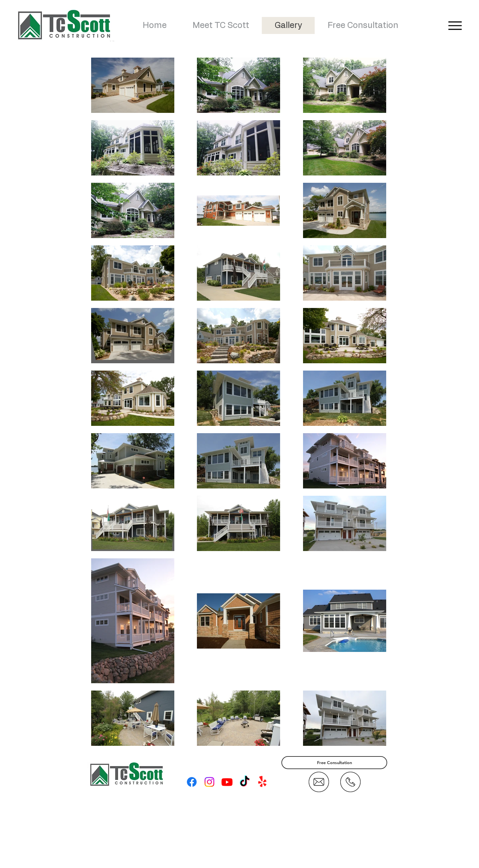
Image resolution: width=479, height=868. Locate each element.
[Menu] (455, 25)
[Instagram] (209, 782)
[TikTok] (245, 782)
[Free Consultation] (334, 763)
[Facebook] (192, 782)
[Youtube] (227, 782)
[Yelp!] (262, 782)
